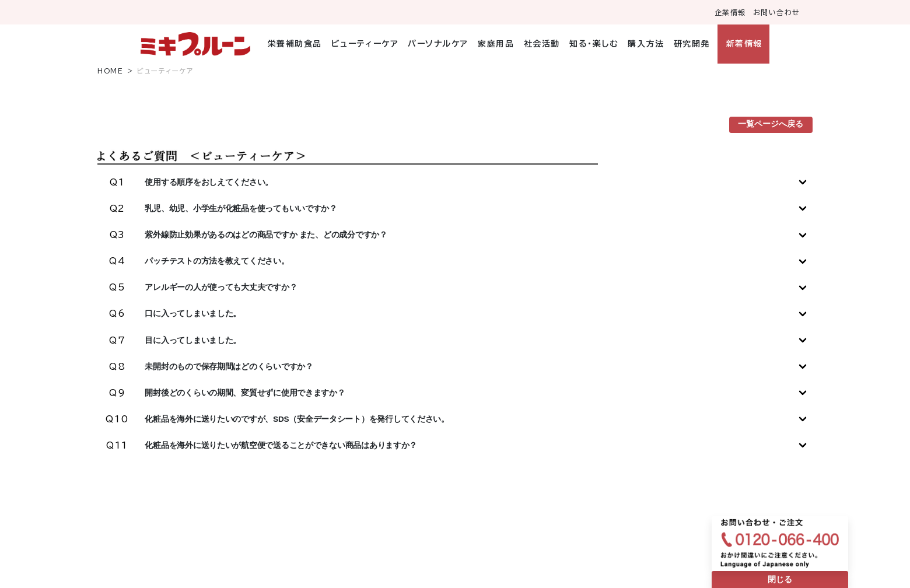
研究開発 (692, 44)
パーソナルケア (438, 44)
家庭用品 (496, 44)
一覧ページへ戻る (771, 124)
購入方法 (646, 44)
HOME (110, 71)
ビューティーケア (365, 44)
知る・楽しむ (594, 44)
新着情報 (744, 44)
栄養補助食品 (295, 44)
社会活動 (542, 44)
